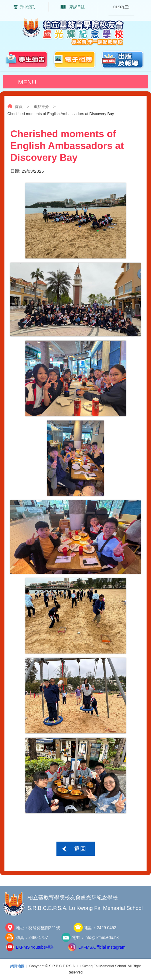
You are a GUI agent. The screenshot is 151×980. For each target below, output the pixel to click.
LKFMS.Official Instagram (102, 947)
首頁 (19, 107)
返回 (80, 849)
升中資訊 (27, 7)
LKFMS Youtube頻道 (35, 947)
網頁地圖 (17, 966)
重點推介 (41, 107)
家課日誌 (77, 7)
